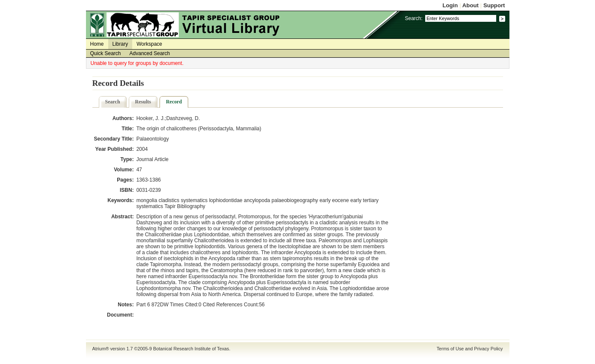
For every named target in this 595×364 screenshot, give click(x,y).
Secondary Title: (114, 139)
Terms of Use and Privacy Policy (470, 349)
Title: (127, 129)
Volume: (124, 170)
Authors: (123, 118)
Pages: (125, 180)
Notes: (126, 305)
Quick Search (106, 53)
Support (494, 5)
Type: (127, 159)
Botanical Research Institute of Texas (191, 349)
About (471, 5)
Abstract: (123, 217)
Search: (413, 18)
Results (143, 102)
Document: (120, 315)
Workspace (149, 44)
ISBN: (127, 190)
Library (120, 44)
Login (450, 5)
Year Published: (115, 149)
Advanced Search (150, 53)
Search (113, 102)
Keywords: (120, 200)
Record (174, 102)
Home (97, 44)
